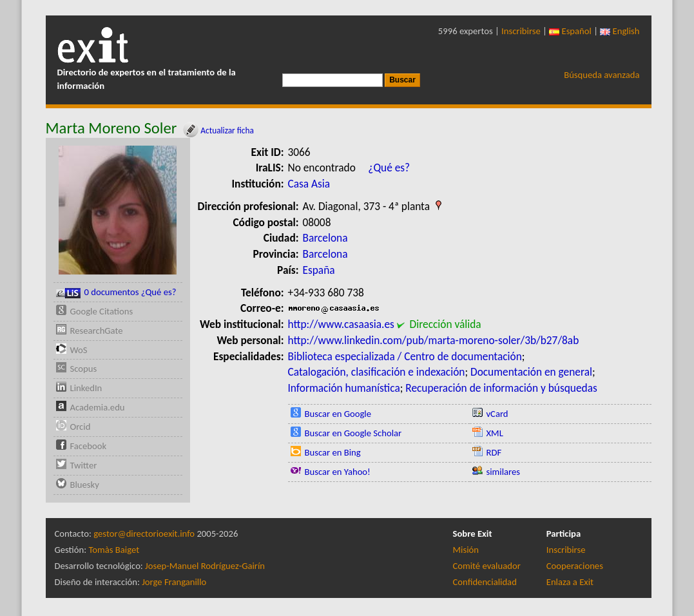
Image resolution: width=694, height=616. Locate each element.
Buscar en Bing (333, 452)
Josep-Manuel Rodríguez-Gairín (205, 566)
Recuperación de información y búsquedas (501, 388)
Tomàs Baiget (114, 550)
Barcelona (325, 238)
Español (570, 31)
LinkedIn (86, 388)
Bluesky (85, 485)
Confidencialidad (485, 582)
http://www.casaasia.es (341, 324)
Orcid (81, 427)
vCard (497, 414)
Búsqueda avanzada (602, 75)
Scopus (84, 369)
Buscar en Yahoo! (338, 472)
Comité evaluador (487, 566)
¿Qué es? (389, 168)
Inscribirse (521, 31)
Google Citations (102, 311)
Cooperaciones (575, 566)
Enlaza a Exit (570, 582)
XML (495, 433)
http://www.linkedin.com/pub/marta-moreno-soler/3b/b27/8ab (434, 340)
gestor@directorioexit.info (144, 534)
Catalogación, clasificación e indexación (377, 372)
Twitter (84, 465)
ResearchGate (97, 331)
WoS (79, 350)
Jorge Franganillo (174, 582)
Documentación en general (531, 372)
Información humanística (344, 388)
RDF (494, 452)
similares (504, 472)
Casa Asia (309, 184)
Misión (466, 550)
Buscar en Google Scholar (353, 433)
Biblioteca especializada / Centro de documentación (405, 356)
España (319, 270)
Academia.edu (98, 407)
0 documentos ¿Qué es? (116, 292)
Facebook (89, 446)
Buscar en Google (338, 414)
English (620, 31)
